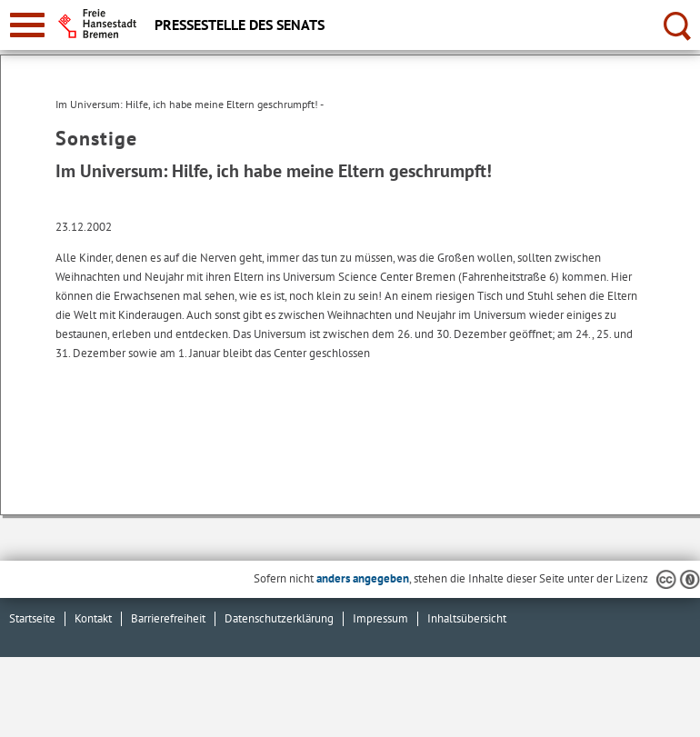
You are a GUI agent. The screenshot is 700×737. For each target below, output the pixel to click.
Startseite (32, 618)
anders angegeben (363, 578)
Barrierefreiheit (168, 618)
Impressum (380, 618)
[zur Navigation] (27, 25)
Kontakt (93, 618)
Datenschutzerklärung (279, 618)
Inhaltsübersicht (467, 618)
